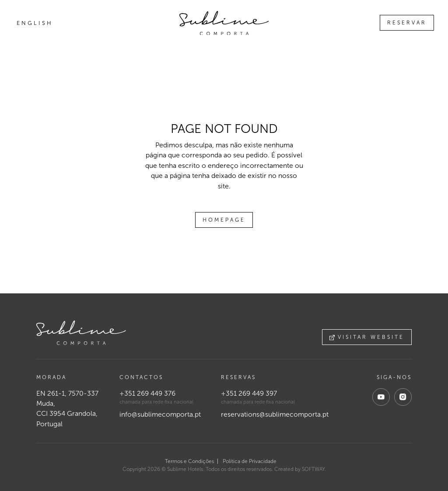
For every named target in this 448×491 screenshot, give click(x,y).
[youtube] (381, 397)
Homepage (224, 220)
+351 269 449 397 (249, 393)
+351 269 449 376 (147, 393)
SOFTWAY (313, 469)
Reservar (407, 23)
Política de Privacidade (250, 461)
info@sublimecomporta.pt (160, 414)
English (35, 23)
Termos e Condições (189, 461)
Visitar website (367, 337)
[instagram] (403, 397)
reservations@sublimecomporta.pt (275, 414)
